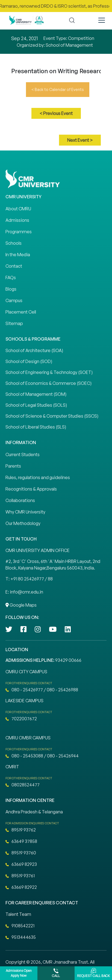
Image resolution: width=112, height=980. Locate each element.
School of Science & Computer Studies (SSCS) (52, 416)
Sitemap (14, 323)
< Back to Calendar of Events (58, 89)
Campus (14, 300)
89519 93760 (21, 853)
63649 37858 (21, 841)
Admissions (17, 220)
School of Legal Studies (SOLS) (36, 405)
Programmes (19, 232)
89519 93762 (21, 830)
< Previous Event (56, 113)
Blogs (11, 289)
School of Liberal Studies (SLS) (36, 427)
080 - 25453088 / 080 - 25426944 (42, 756)
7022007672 (21, 719)
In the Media (18, 255)
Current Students (23, 454)
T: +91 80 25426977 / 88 (29, 579)
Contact (14, 266)
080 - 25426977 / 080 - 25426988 (42, 690)
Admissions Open (19, 973)
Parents (13, 466)
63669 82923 (21, 864)
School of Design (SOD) (29, 361)
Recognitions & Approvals (31, 489)
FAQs (11, 278)
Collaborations (20, 500)
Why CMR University (25, 512)
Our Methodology (23, 523)
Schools (14, 243)
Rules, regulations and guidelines (38, 477)
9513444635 (21, 937)
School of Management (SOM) (36, 394)
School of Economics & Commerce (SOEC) (48, 383)
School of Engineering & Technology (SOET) (49, 372)
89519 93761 (20, 876)
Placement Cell (21, 312)
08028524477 (23, 785)
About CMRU (18, 209)
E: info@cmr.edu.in (24, 592)
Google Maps (21, 605)
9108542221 (20, 926)
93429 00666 (68, 660)
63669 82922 (21, 887)
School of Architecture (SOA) (34, 350)
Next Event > (80, 140)
